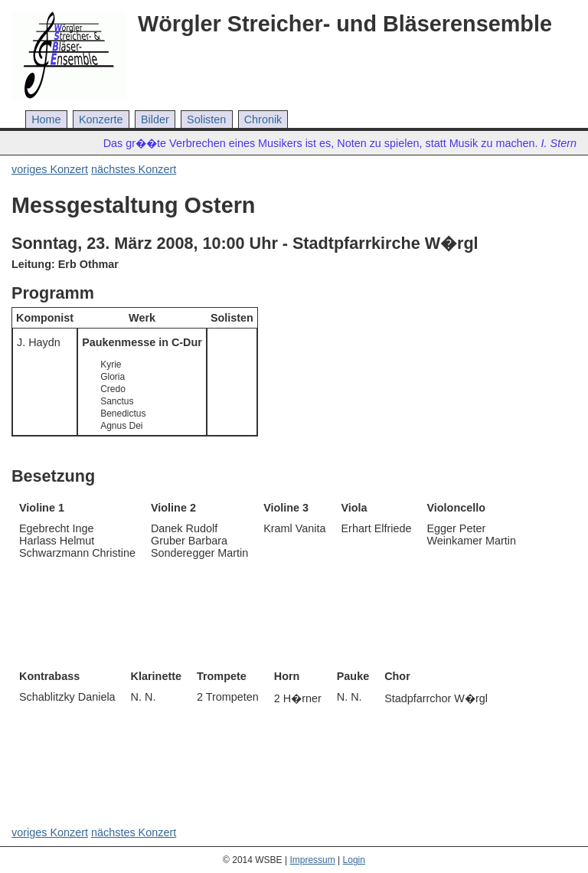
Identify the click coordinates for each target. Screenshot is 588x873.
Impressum (312, 860)
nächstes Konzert (134, 169)
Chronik (263, 119)
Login (354, 860)
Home (46, 119)
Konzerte (101, 119)
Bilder (155, 119)
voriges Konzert (50, 169)
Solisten (206, 119)
